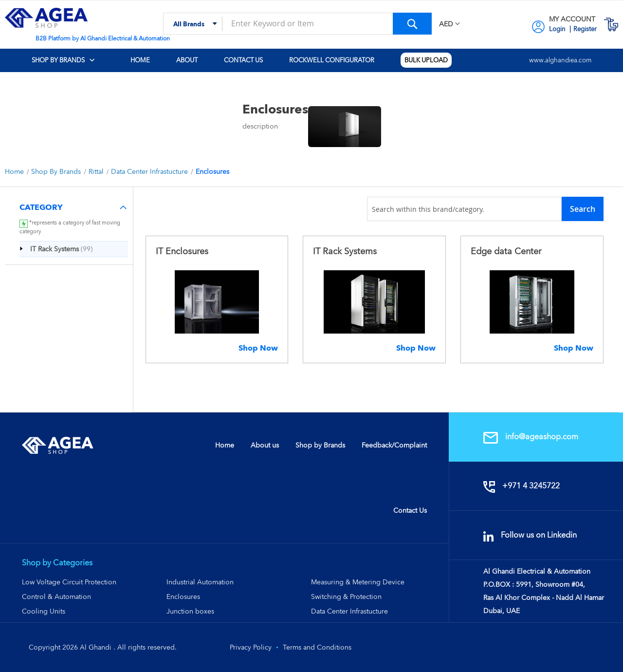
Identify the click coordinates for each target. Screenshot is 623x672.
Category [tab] (41, 207)
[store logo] (46, 18)
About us (265, 445)
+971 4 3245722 (522, 486)
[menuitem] (70, 60)
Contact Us (410, 510)
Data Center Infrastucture (150, 171)
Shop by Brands (320, 445)
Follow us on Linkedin (530, 535)
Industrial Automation (200, 582)
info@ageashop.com (531, 437)
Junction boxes (190, 611)
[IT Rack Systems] (60, 249)
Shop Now (258, 348)
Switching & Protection (346, 597)
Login (558, 29)
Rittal (97, 171)
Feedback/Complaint (394, 445)
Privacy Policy (251, 647)
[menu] (311, 60)
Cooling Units (44, 611)
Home (15, 171)
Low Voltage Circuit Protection (69, 582)
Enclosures (183, 597)
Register (585, 29)
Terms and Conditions (317, 647)
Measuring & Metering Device (358, 582)
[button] (449, 24)
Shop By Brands (57, 171)
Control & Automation (56, 597)
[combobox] (297, 24)
